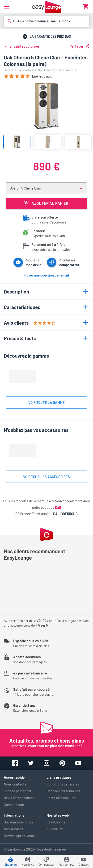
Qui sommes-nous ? (19, 822)
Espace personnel (17, 791)
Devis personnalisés (19, 798)
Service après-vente (19, 836)
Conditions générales (63, 784)
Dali (58, 507)
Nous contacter (16, 784)
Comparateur (14, 805)
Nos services (14, 829)
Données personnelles (63, 791)
